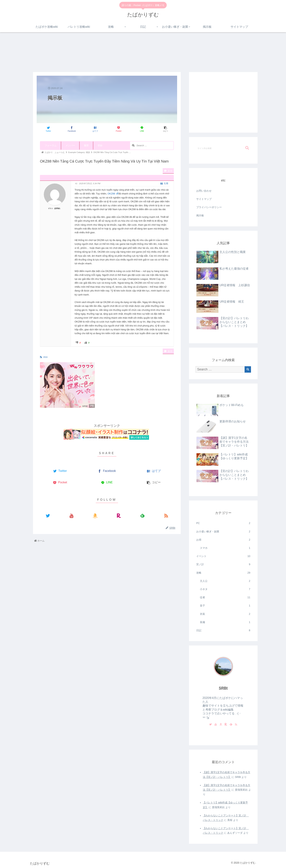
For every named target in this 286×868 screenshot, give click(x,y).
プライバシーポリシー (209, 207)
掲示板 (200, 215)
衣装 (225, 614)
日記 (223, 630)
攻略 (223, 573)
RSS (46, 357)
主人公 (225, 581)
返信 (168, 171)
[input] (223, 148)
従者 (225, 597)
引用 (164, 183)
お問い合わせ (204, 191)
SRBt (223, 688)
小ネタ (225, 589)
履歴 (86, 145)
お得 (223, 540)
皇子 (225, 606)
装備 (225, 622)
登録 (100, 145)
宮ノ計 (223, 564)
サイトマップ (204, 199)
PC (223, 523)
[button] (247, 148)
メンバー (70, 145)
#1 (76, 183)
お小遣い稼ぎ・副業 (223, 532)
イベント (223, 556)
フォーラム (51, 145)
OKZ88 (113, 194)
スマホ (225, 548)
